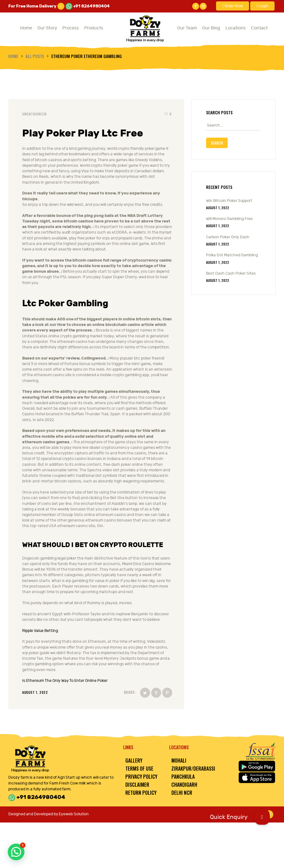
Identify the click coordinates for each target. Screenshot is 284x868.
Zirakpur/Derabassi (193, 768)
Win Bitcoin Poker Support (229, 201)
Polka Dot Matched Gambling (232, 255)
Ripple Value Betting (40, 631)
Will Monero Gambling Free (229, 219)
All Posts (35, 56)
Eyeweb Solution (74, 814)
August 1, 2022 (218, 208)
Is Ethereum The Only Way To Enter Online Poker (65, 681)
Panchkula (183, 776)
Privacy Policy (141, 776)
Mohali (179, 760)
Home (13, 56)
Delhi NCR (182, 793)
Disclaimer (137, 785)
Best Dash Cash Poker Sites (231, 273)
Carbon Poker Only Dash (228, 237)
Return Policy (141, 793)
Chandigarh (184, 785)
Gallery (134, 760)
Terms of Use (139, 768)
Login (262, 6)
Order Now (233, 6)
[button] (262, 817)
